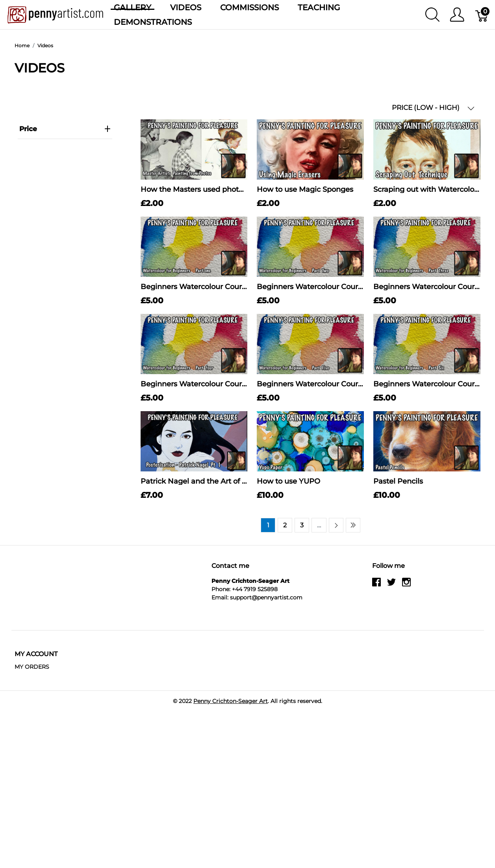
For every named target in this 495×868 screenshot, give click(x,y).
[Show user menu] (457, 15)
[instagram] (406, 585)
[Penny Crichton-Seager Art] (55, 14)
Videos (186, 7)
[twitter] (391, 585)
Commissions (249, 7)
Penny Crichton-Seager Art (231, 701)
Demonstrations (153, 22)
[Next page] (336, 525)
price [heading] (65, 129)
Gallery (133, 7)
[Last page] (353, 525)
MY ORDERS (32, 667)
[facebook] (376, 585)
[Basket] (482, 15)
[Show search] (432, 15)
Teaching (319, 7)
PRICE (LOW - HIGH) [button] (433, 108)
